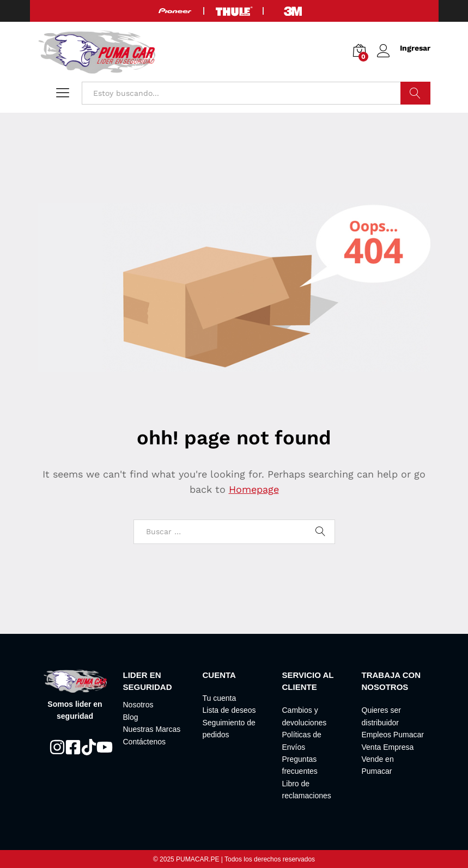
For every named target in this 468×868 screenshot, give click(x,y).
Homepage (254, 489)
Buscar (415, 93)
